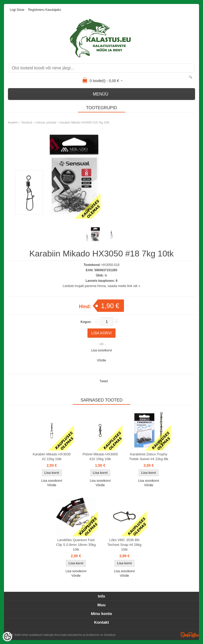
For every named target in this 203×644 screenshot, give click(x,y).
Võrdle (102, 360)
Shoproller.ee (190, 635)
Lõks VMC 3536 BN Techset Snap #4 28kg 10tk (124, 545)
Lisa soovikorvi (102, 350)
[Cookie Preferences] (7, 637)
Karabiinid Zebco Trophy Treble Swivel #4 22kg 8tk (149, 457)
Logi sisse (17, 10)
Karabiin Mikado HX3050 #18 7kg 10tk (85, 122)
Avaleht (13, 122)
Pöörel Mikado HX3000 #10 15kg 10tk (100, 457)
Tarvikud (27, 122)
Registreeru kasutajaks (44, 10)
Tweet (104, 381)
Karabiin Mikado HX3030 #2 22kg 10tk (52, 457)
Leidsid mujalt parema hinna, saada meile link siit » (101, 286)
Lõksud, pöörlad (46, 122)
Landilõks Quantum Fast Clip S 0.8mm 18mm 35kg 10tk (76, 545)
